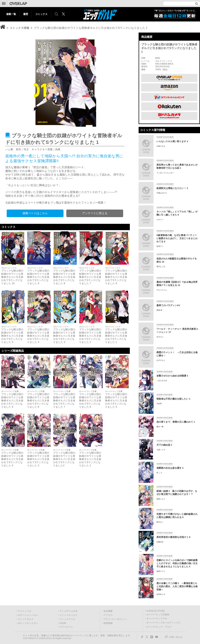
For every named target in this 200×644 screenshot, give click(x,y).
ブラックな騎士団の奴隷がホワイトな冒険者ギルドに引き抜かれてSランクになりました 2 (90, 336)
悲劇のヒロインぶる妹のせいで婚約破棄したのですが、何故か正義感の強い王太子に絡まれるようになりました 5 (177, 563)
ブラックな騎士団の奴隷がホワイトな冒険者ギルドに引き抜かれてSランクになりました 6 (116, 277)
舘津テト (160, 246)
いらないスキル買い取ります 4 (172, 141)
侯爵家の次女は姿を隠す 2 (170, 468)
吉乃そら (160, 337)
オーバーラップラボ (157, 619)
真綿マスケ (161, 571)
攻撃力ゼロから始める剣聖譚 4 (172, 376)
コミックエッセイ (68, 615)
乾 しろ (159, 473)
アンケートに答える (95, 213)
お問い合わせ (176, 637)
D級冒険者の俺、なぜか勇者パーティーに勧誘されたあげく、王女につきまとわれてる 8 (177, 238)
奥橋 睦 (159, 310)
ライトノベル (24, 611)
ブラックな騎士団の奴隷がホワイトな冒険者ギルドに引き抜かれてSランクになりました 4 (38, 336)
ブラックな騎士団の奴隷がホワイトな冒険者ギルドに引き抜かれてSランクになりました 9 (38, 277)
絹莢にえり (161, 499)
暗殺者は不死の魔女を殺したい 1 (173, 399)
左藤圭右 (160, 542)
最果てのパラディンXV (168, 305)
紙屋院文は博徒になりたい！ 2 (172, 188)
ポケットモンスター (28, 623)
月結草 (159, 404)
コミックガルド (26, 619)
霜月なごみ (161, 266)
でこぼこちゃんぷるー (165, 173)
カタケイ (160, 220)
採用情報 (108, 623)
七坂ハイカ (161, 450)
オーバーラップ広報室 (158, 615)
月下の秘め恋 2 (164, 445)
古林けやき (161, 146)
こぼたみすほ (162, 381)
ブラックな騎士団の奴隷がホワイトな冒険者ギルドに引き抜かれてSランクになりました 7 (90, 277)
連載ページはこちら (35, 213)
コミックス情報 (19, 28)
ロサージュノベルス (28, 615)
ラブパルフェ (66, 627)
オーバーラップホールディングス (164, 623)
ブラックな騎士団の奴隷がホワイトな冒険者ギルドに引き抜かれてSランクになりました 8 (64, 277)
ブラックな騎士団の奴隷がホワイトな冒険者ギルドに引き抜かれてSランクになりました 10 (12, 277)
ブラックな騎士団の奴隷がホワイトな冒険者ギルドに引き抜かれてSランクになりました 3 (64, 336)
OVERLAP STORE (156, 611)
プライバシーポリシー (115, 619)
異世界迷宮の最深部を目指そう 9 (173, 537)
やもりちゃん (162, 290)
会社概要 (108, 611)
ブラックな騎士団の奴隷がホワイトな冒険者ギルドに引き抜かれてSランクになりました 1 (116, 336)
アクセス (108, 615)
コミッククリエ (67, 619)
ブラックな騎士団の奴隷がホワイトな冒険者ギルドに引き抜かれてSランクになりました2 (64, 459)
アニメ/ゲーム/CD (68, 611)
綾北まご (160, 522)
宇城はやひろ (162, 193)
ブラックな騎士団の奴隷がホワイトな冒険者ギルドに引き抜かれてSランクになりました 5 (12, 336)
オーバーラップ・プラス (159, 627)
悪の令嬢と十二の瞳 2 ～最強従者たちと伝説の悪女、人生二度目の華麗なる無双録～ (177, 586)
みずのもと (161, 360)
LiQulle (63, 623)
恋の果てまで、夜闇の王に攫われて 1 (176, 422)
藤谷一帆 (160, 427)
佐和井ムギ (161, 594)
